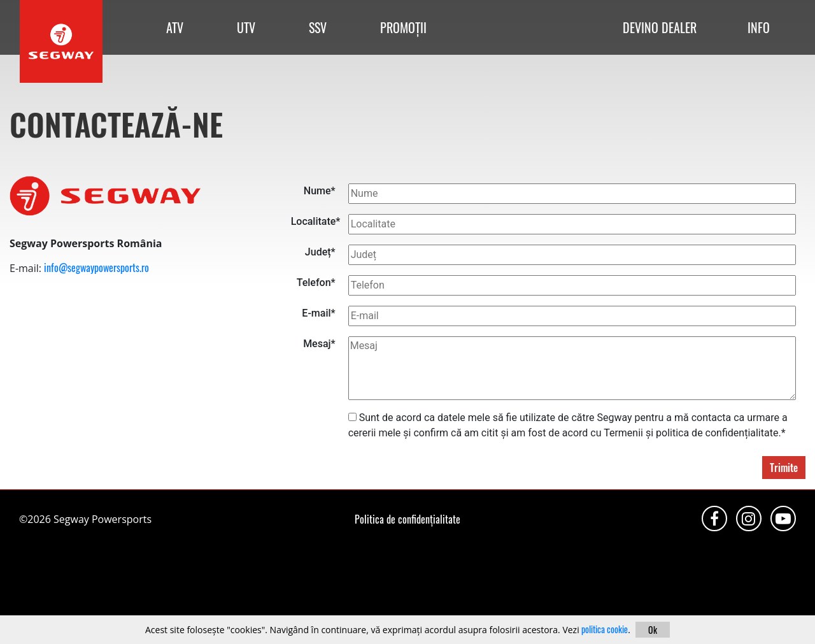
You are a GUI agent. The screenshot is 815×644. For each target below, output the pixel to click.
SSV (318, 27)
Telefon (316, 283)
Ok (653, 630)
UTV (246, 27)
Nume (320, 191)
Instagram (749, 519)
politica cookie (605, 629)
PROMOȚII (403, 27)
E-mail (318, 313)
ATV (175, 27)
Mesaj (319, 344)
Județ (320, 252)
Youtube (783, 519)
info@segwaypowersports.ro (96, 268)
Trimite (784, 468)
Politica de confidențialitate (407, 519)
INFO (759, 27)
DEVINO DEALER (660, 27)
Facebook (714, 519)
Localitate (313, 221)
